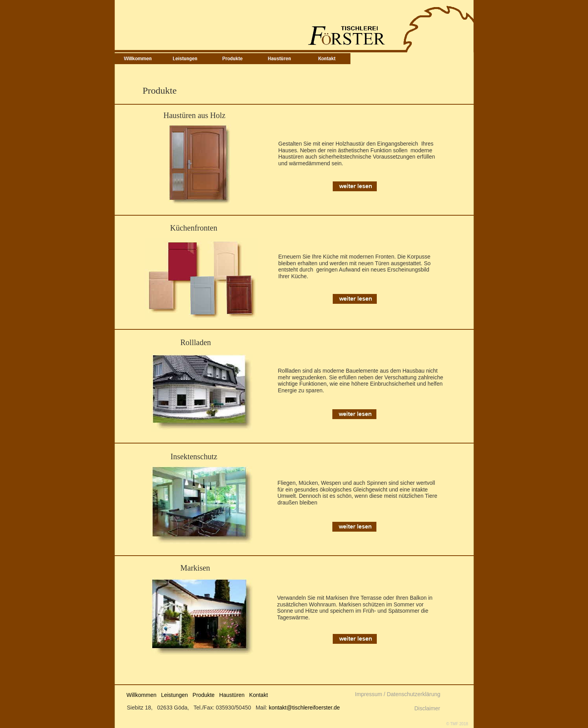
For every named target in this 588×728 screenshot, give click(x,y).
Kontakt (259, 695)
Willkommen (142, 695)
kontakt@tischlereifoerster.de (304, 708)
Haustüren (232, 695)
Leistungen (174, 695)
